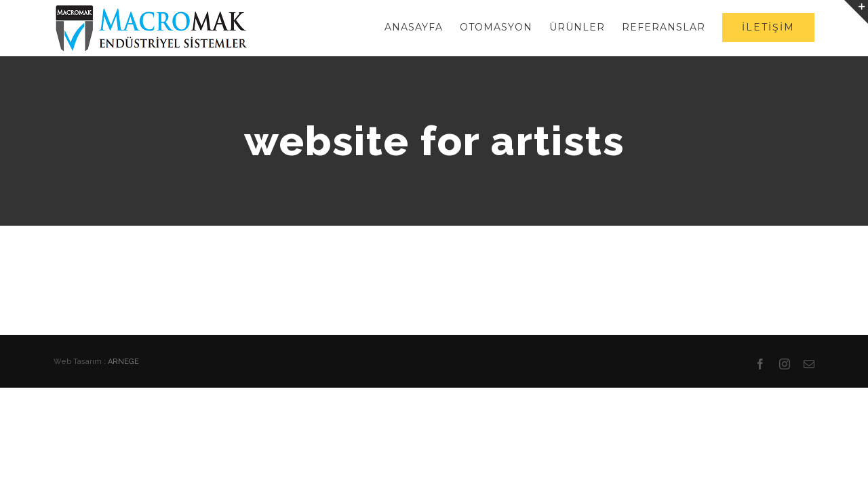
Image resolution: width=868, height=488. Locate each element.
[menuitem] (375, 27)
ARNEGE (123, 362)
